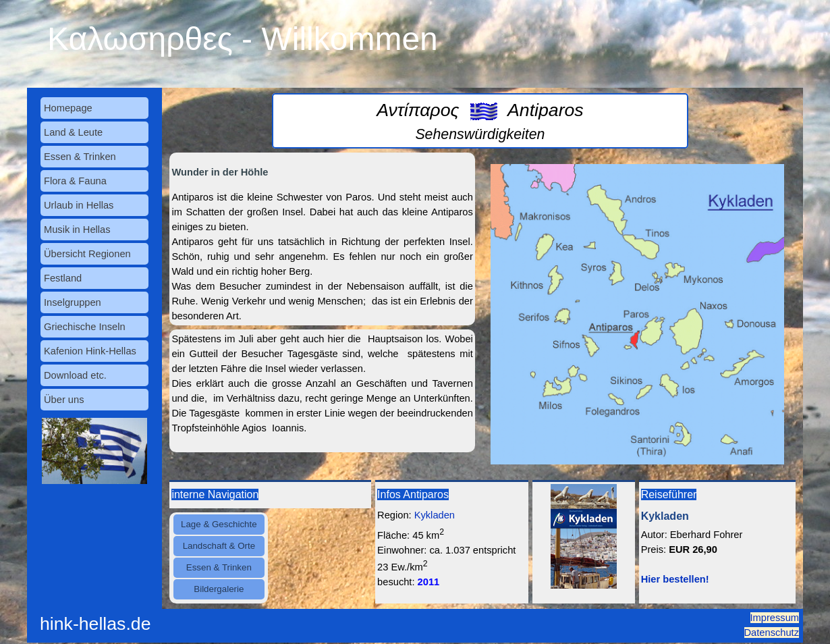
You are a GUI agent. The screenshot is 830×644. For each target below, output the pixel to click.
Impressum (775, 618)
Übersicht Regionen (87, 254)
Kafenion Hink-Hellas (90, 351)
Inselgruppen (73, 302)
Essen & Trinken (80, 157)
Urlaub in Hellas (79, 205)
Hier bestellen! (675, 579)
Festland (63, 278)
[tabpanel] (480, 121)
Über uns (64, 400)
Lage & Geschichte (219, 524)
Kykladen (435, 515)
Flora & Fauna (75, 181)
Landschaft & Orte (219, 546)
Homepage (68, 108)
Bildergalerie (219, 589)
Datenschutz (772, 633)
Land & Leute (73, 132)
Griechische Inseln (85, 327)
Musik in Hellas (77, 230)
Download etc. (75, 375)
